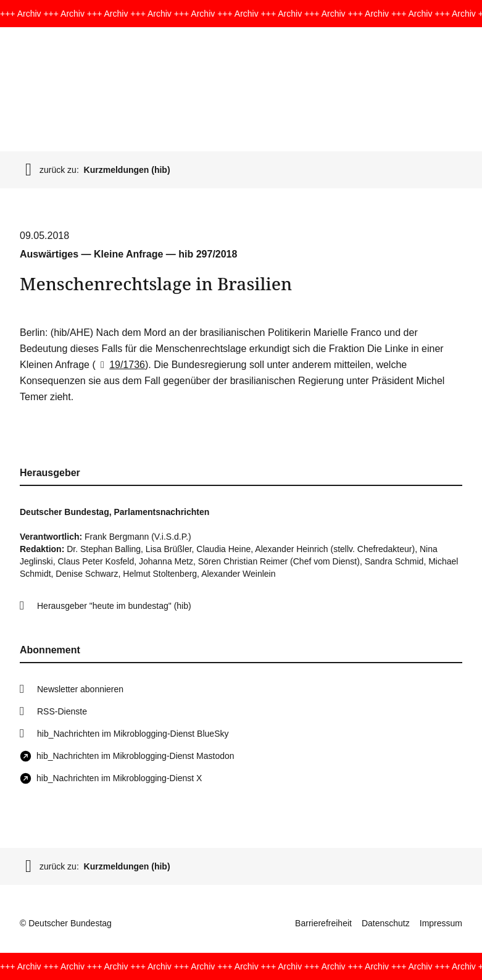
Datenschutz (386, 923)
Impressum (441, 923)
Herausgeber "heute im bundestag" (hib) (114, 606)
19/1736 (120, 365)
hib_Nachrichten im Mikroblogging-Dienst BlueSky (133, 734)
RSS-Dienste (62, 711)
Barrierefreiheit (323, 923)
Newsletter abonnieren (80, 689)
